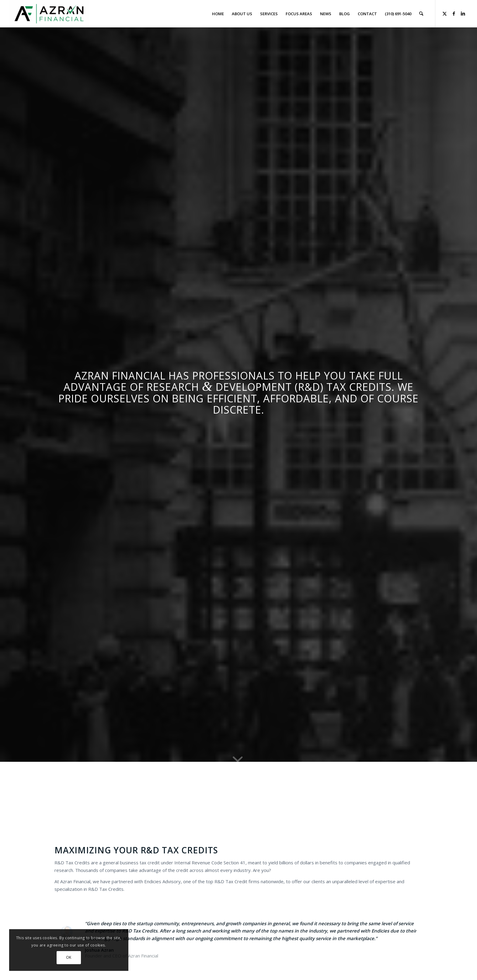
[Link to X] (445, 13)
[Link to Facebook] (454, 13)
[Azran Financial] (49, 14)
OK (69, 957)
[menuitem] (218, 14)
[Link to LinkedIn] (463, 13)
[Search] (421, 14)
